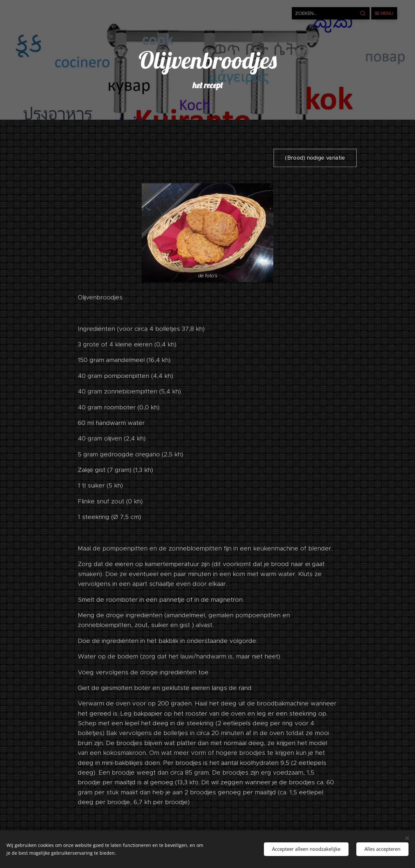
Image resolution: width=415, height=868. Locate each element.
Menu (384, 13)
